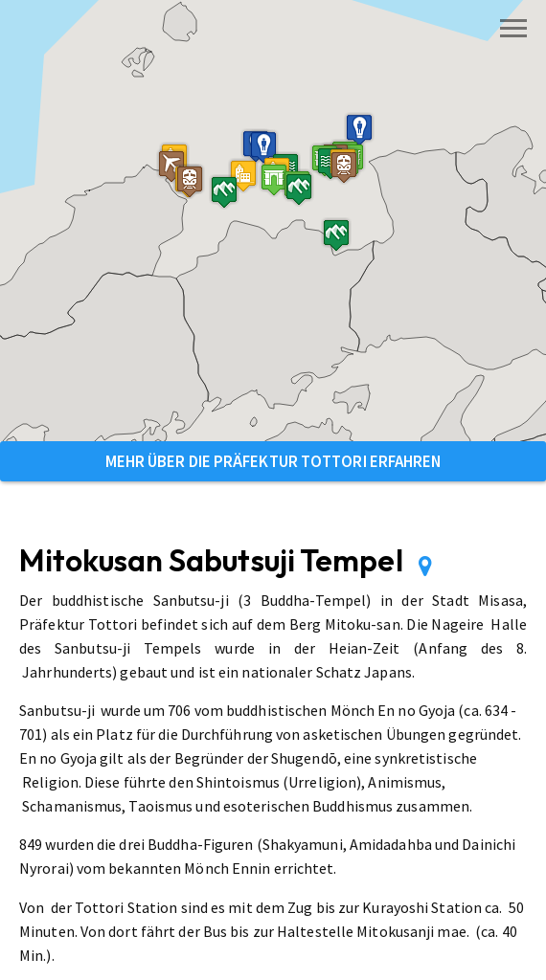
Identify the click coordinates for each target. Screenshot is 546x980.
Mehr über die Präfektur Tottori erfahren (273, 461)
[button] (274, 179)
